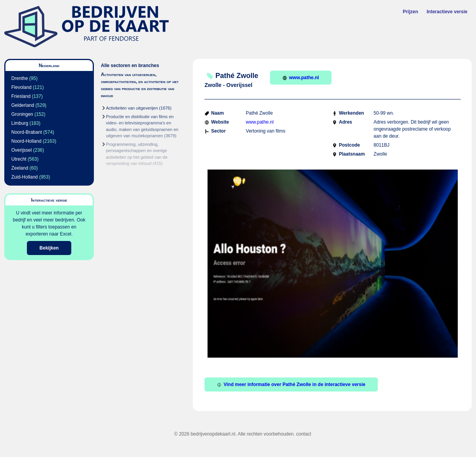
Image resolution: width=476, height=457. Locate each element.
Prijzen (410, 12)
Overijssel (22, 150)
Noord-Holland (26, 141)
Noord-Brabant (27, 132)
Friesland (21, 96)
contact (304, 434)
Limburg (20, 123)
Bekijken (49, 248)
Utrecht (19, 159)
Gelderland (23, 105)
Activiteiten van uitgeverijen (132, 108)
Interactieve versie (447, 12)
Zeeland (20, 168)
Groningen (22, 114)
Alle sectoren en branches (130, 66)
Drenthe (20, 78)
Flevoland (21, 87)
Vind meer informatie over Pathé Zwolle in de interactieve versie (291, 384)
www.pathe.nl (301, 78)
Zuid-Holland (25, 177)
